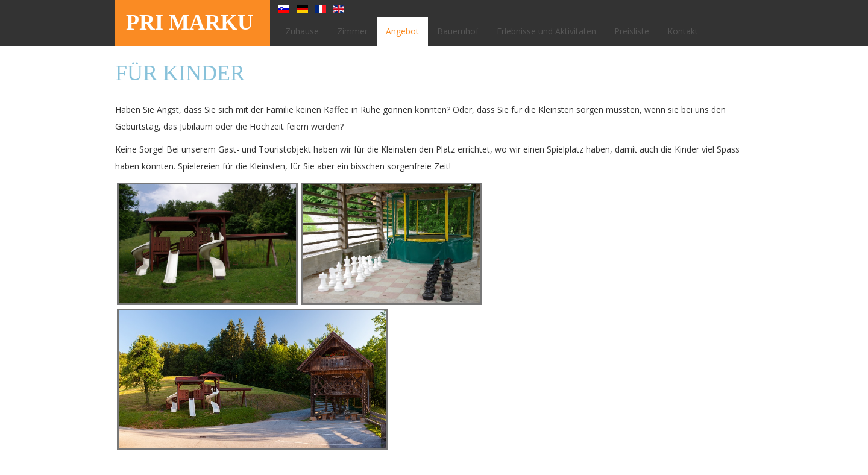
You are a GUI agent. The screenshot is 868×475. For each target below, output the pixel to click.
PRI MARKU (190, 22)
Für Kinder (180, 73)
